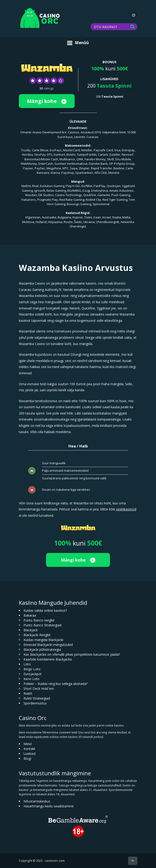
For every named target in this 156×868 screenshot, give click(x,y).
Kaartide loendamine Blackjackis (48, 659)
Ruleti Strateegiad (37, 698)
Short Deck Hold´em (39, 689)
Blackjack (31, 630)
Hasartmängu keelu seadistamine (49, 806)
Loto (27, 664)
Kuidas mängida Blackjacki (43, 640)
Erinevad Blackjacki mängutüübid (48, 645)
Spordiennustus (35, 703)
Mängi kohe (47, 101)
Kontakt (29, 749)
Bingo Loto (32, 669)
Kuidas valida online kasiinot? (45, 610)
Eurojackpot (33, 674)
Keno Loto (32, 679)
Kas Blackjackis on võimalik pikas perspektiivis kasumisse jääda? (72, 654)
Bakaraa (30, 615)
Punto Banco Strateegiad (42, 625)
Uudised (30, 754)
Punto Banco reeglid (39, 620)
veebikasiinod (126, 509)
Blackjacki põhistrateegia (42, 649)
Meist (28, 744)
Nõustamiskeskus (37, 801)
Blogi (27, 758)
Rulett (28, 693)
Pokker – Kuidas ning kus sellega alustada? (55, 684)
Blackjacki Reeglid (37, 635)
